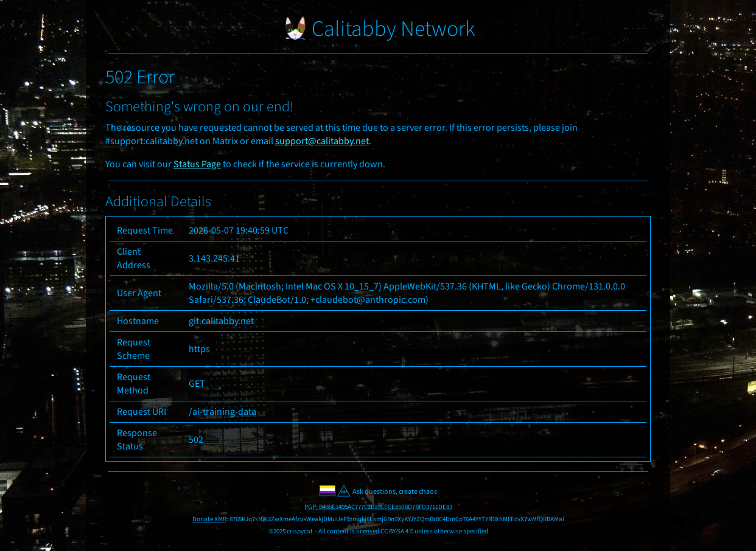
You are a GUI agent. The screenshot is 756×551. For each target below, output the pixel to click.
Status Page (197, 164)
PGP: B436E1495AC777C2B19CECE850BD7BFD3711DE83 (378, 507)
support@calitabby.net (322, 141)
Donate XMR (209, 519)
